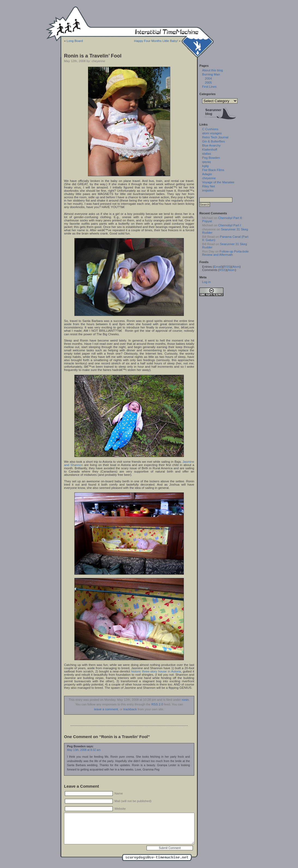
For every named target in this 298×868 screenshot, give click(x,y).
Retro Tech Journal (215, 137)
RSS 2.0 (157, 704)
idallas (207, 154)
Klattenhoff (210, 150)
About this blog (212, 70)
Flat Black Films (213, 170)
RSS (227, 267)
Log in (206, 282)
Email (218, 267)
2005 (208, 83)
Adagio (207, 174)
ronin (185, 700)
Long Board (75, 41)
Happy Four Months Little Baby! (156, 41)
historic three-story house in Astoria (156, 671)
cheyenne (209, 178)
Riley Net (209, 186)
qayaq (206, 162)
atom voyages (212, 133)
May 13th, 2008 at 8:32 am (84, 750)
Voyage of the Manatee (218, 182)
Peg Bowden (211, 158)
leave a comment (106, 709)
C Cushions (210, 129)
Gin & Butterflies (213, 141)
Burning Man (211, 74)
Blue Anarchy (211, 145)
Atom (236, 267)
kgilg (205, 166)
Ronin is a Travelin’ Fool (93, 56)
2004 (208, 78)
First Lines (209, 87)
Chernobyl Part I (229, 225)
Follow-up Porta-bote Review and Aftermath (225, 253)
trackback (130, 709)
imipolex (208, 190)
